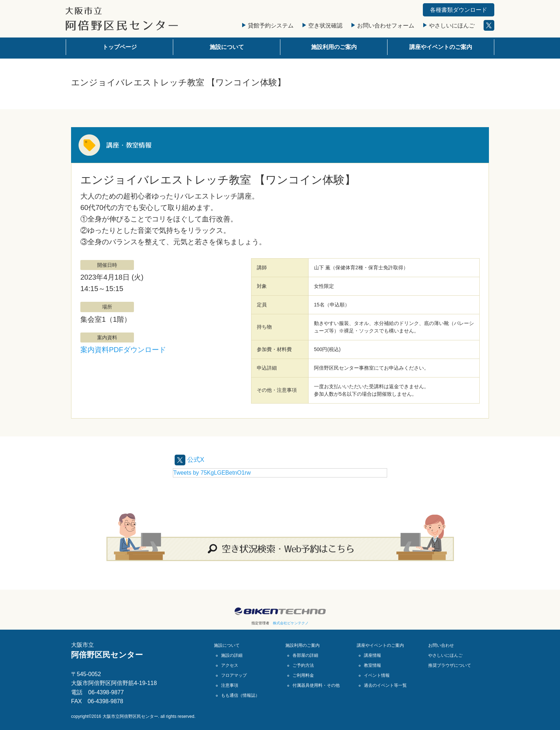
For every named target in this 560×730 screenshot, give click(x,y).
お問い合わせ (441, 645)
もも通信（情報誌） (240, 695)
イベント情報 (377, 675)
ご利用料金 (303, 675)
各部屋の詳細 (305, 655)
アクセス (230, 665)
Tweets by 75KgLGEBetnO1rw (212, 473)
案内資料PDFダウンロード (123, 350)
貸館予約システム (268, 26)
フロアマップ (234, 675)
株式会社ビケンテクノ (291, 623)
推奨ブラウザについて (450, 665)
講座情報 (372, 655)
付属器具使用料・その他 (316, 685)
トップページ (120, 47)
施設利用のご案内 (334, 47)
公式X (191, 459)
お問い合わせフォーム (383, 26)
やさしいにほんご (449, 26)
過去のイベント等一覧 (385, 685)
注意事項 (230, 685)
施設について (227, 47)
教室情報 (372, 665)
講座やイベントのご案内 (441, 47)
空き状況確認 (322, 26)
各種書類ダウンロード (459, 10)
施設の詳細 (232, 655)
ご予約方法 (303, 665)
